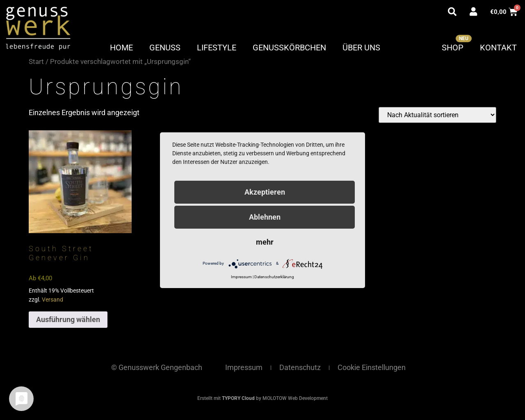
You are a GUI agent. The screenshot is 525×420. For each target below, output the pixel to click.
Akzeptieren (265, 192)
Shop (453, 48)
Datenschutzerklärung (274, 277)
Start (36, 62)
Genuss (165, 48)
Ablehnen (265, 217)
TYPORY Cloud (238, 398)
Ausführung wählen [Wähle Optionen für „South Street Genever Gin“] (68, 319)
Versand (52, 300)
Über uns (361, 48)
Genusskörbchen (289, 48)
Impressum (244, 367)
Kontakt (498, 48)
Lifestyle (217, 48)
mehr (265, 242)
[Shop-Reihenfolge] (437, 115)
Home (121, 48)
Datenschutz (300, 367)
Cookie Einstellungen (372, 367)
